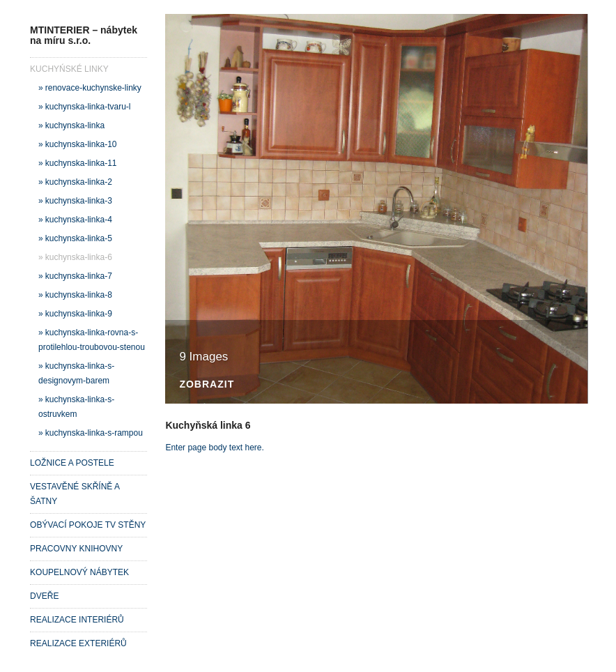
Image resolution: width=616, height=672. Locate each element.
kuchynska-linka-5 (79, 238)
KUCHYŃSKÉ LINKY (69, 69)
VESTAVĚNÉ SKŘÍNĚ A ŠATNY (75, 494)
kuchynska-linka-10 (81, 144)
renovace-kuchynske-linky (93, 88)
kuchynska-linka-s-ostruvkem (76, 407)
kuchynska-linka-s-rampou (94, 433)
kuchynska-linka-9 (79, 314)
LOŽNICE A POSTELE (72, 463)
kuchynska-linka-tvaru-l (88, 107)
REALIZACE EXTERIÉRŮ (78, 643)
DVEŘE (44, 596)
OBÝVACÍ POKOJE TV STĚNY (88, 525)
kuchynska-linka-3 (79, 201)
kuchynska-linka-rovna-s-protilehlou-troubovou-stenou (92, 340)
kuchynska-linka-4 (79, 220)
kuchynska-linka (75, 125)
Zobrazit (207, 384)
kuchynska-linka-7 (79, 276)
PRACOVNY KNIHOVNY (76, 549)
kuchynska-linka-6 (79, 257)
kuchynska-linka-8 (79, 295)
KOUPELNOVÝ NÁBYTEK (79, 572)
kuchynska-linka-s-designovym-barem (76, 373)
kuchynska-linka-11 (81, 163)
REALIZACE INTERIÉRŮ (77, 620)
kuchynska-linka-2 (79, 182)
